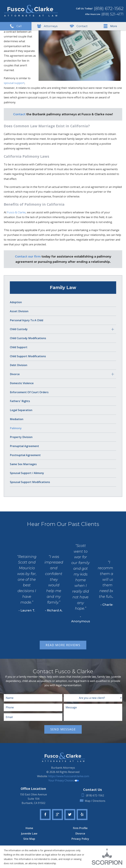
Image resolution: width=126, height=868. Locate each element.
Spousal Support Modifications (30, 482)
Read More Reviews (63, 645)
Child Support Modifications (28, 356)
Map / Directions (93, 801)
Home (29, 828)
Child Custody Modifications (28, 338)
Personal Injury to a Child (26, 320)
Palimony (16, 428)
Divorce (15, 374)
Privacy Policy (80, 839)
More (110, 26)
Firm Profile (80, 828)
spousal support (14, 83)
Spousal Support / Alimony (27, 473)
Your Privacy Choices (64, 780)
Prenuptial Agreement (24, 446)
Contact (79, 26)
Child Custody (19, 329)
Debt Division (19, 365)
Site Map (29, 839)
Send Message (63, 729)
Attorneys (47, 26)
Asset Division (19, 311)
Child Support (19, 347)
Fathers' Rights (20, 401)
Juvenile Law (29, 834)
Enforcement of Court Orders (29, 392)
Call (16, 26)
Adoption (16, 302)
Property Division (21, 437)
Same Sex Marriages (23, 464)
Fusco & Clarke (16, 212)
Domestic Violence (22, 383)
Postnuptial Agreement (25, 455)
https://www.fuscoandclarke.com (69, 776)
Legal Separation (21, 410)
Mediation (17, 419)
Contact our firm (28, 256)
